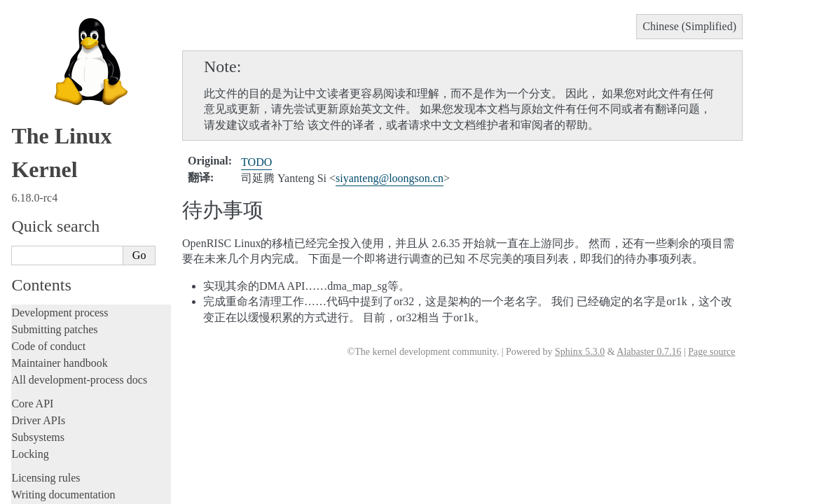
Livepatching (41, 30)
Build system (41, 87)
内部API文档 (56, 307)
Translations (41, 250)
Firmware (33, 161)
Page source (711, 352)
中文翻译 (41, 265)
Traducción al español (65, 477)
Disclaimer (43, 492)
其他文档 (48, 376)
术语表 (44, 389)
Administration (45, 70)
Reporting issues (48, 104)
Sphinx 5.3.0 (580, 352)
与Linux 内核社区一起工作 (83, 294)
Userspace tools (47, 121)
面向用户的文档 (62, 334)
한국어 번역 (47, 447)
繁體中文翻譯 (50, 416)
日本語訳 (41, 462)
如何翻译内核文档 (67, 280)
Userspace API (44, 138)
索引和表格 (53, 403)
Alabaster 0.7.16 (649, 352)
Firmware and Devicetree (68, 178)
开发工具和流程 (62, 321)
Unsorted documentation (67, 226)
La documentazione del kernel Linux (95, 432)
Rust (21, 47)
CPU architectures (52, 202)
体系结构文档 (57, 362)
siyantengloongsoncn (390, 178)
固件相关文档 (57, 348)
